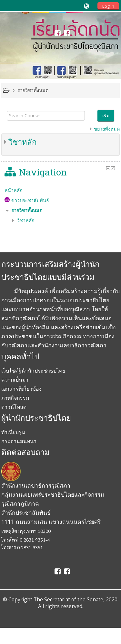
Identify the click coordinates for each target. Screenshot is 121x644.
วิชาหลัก (23, 142)
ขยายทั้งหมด (107, 129)
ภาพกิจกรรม (15, 398)
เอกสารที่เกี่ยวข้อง (21, 389)
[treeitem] (61, 191)
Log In (108, 6)
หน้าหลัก (14, 190)
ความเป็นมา (15, 380)
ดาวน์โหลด (14, 407)
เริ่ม (106, 116)
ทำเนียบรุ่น (13, 432)
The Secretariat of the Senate (68, 599)
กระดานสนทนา (19, 441)
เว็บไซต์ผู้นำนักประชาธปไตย (33, 371)
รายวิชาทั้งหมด (27, 211)
